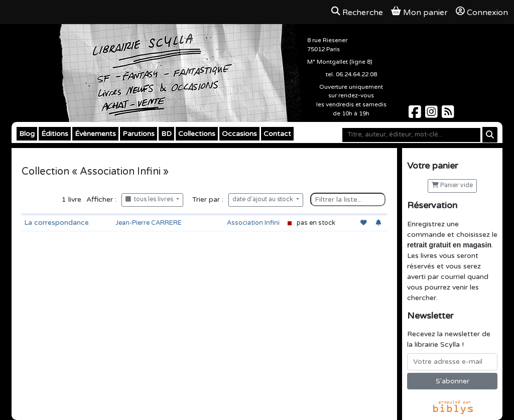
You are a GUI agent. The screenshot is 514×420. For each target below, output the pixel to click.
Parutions (139, 134)
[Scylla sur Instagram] (432, 115)
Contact (277, 134)
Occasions (239, 134)
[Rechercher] (490, 135)
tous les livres (150, 199)
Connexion (482, 12)
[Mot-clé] (411, 135)
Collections (197, 134)
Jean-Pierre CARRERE (149, 223)
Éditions (55, 134)
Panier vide (452, 185)
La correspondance (56, 223)
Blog (27, 134)
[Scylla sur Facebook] (416, 115)
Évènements (95, 134)
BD (166, 134)
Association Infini (253, 223)
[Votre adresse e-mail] (452, 362)
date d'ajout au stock (264, 199)
